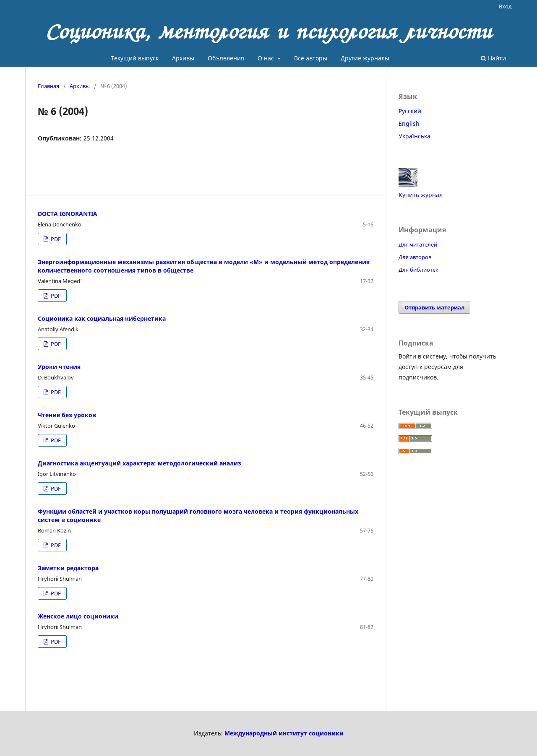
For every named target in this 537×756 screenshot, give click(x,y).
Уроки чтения (59, 367)
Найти (493, 58)
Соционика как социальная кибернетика (102, 318)
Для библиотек (418, 270)
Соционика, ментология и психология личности (269, 31)
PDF (55, 239)
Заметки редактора (68, 568)
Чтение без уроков (67, 415)
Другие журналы (365, 58)
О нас (267, 58)
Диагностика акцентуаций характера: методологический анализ (139, 463)
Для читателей (418, 244)
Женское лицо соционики (78, 616)
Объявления (226, 58)
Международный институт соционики (284, 733)
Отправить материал (434, 307)
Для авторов (415, 257)
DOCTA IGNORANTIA (68, 214)
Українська (414, 136)
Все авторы (311, 58)
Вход (505, 6)
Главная (48, 86)
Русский (410, 111)
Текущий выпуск (135, 58)
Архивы (183, 58)
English (409, 123)
